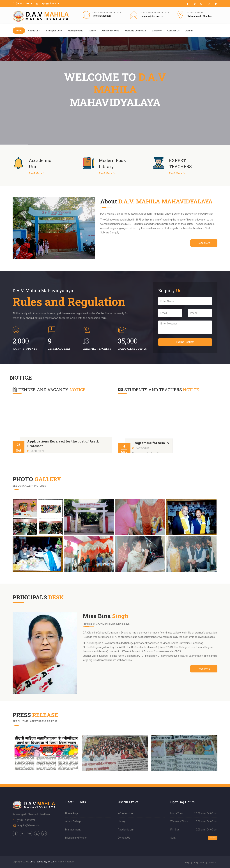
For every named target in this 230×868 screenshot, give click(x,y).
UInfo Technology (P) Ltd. (42, 862)
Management (75, 31)
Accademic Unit (110, 31)
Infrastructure (126, 813)
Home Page (72, 813)
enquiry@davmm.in (48, 4)
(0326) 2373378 (23, 4)
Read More (35, 173)
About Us (34, 31)
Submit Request (185, 342)
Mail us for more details (155, 13)
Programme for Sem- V (151, 449)
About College (73, 821)
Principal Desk (54, 31)
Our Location (195, 13)
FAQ (187, 863)
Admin (189, 31)
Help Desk (199, 863)
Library (122, 821)
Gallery (157, 31)
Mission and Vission (76, 838)
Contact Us (173, 31)
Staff (92, 31)
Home (19, 31)
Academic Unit (126, 830)
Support (213, 863)
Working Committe (135, 31)
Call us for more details (107, 13)
